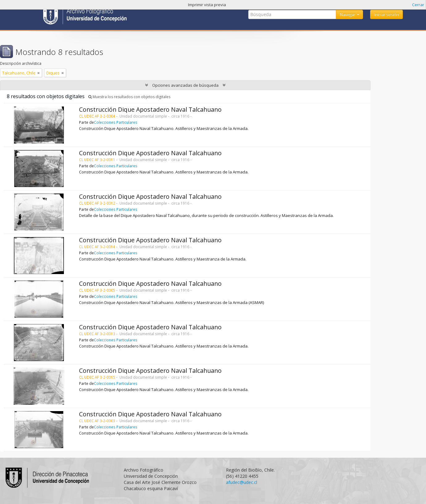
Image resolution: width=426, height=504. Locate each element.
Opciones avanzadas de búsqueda (185, 85)
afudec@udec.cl (242, 482)
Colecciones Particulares (116, 122)
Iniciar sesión (386, 15)
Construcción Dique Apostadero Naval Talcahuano (150, 109)
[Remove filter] (39, 73)
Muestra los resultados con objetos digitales (129, 97)
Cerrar (418, 5)
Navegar (348, 15)
